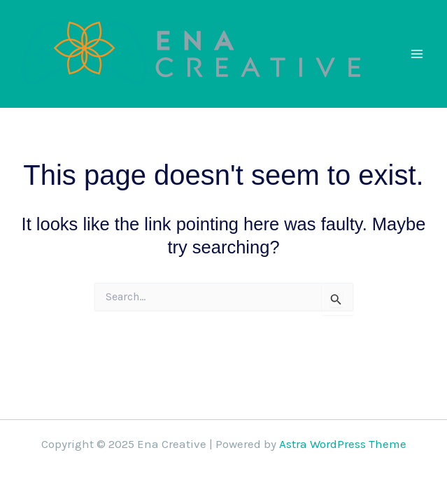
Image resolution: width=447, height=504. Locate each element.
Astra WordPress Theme (343, 444)
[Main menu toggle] (418, 54)
